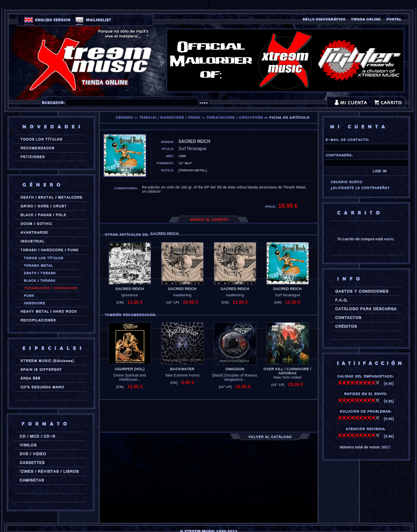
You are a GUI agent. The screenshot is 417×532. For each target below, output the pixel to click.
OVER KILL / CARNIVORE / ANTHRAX (287, 371)
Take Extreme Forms (182, 375)
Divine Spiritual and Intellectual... (130, 377)
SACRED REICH (130, 289)
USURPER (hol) (130, 369)
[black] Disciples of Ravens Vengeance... (235, 377)
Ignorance (129, 295)
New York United (287, 377)
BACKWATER (182, 369)
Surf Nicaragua (287, 295)
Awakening (182, 295)
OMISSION (235, 369)
